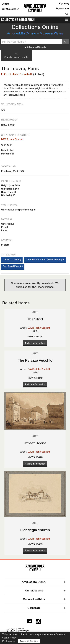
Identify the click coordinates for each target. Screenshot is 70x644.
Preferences (9, 641)
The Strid (35, 319)
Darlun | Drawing (12, 259)
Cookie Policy (9, 638)
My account (63, 8)
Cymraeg (64, 3)
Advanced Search (35, 47)
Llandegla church (35, 530)
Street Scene (35, 443)
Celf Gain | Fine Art (13, 266)
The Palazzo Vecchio (35, 360)
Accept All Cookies (29, 641)
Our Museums (10, 9)
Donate (5, 4)
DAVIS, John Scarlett (17, 74)
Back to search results (16, 55)
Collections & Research (18, 20)
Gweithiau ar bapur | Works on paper (45, 259)
